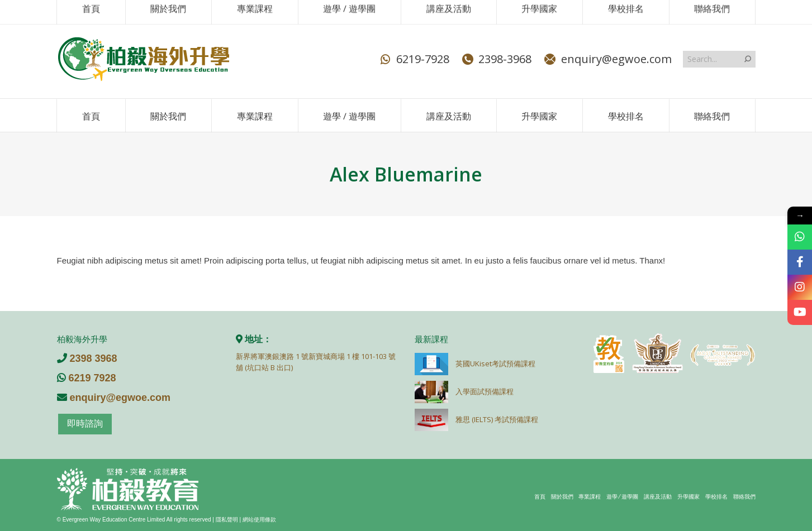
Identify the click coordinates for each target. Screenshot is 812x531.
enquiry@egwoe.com (607, 59)
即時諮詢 (85, 424)
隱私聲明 (227, 520)
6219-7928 (414, 59)
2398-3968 (496, 59)
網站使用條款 (259, 520)
